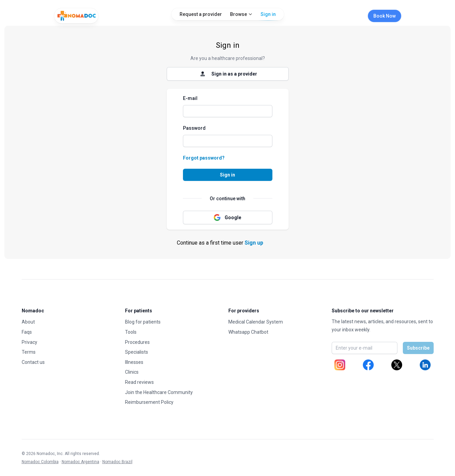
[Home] (76, 16)
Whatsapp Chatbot (248, 332)
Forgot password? (204, 158)
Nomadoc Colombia (40, 462)
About (28, 322)
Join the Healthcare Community (159, 392)
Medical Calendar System (256, 322)
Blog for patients (143, 322)
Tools (131, 332)
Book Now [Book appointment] (385, 16)
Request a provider (201, 14)
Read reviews (139, 382)
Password (194, 128)
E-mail (190, 98)
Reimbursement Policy (149, 402)
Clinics (132, 372)
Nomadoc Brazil (117, 462)
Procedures (137, 342)
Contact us (33, 362)
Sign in (268, 16)
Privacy (29, 342)
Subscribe (418, 348)
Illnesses (134, 362)
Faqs (27, 332)
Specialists (137, 352)
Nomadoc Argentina (80, 462)
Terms (29, 352)
